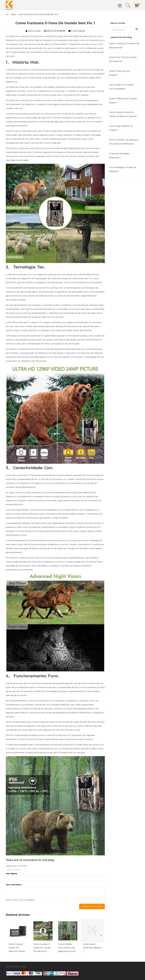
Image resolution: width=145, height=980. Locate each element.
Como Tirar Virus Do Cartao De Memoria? (123, 59)
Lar (7, 15)
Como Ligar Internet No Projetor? (121, 128)
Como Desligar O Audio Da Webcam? (123, 169)
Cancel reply (13, 870)
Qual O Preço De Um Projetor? (120, 73)
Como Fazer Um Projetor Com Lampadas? (122, 87)
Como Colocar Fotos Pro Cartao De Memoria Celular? (123, 114)
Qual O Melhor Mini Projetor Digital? (123, 101)
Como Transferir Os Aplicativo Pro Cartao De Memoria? (124, 142)
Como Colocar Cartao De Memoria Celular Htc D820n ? (17, 948)
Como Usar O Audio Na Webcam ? (92, 948)
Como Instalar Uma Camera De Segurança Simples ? (68, 948)
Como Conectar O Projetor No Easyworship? (124, 46)
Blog (13, 15)
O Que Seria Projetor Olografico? (119, 156)
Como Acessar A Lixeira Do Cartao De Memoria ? (42, 948)
